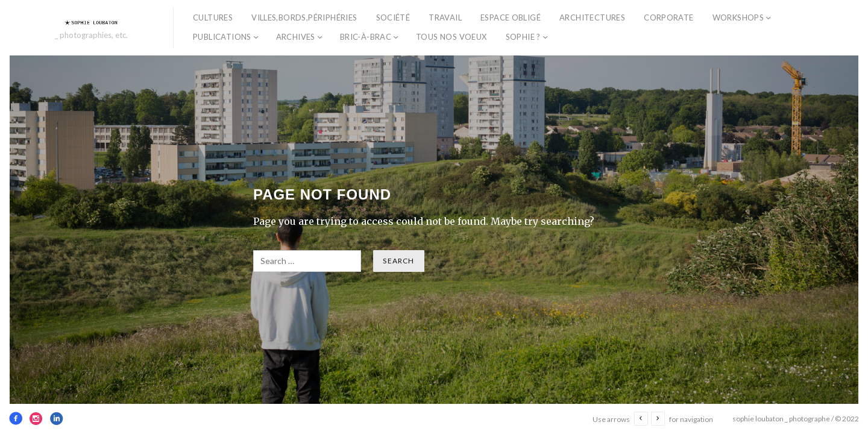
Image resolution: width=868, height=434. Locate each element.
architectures (592, 17)
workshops (738, 17)
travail (445, 17)
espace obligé (511, 17)
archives (296, 37)
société (393, 17)
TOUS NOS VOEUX (451, 37)
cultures (213, 17)
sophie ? (523, 37)
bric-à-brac (366, 37)
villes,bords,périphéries (304, 17)
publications (222, 37)
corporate (669, 17)
